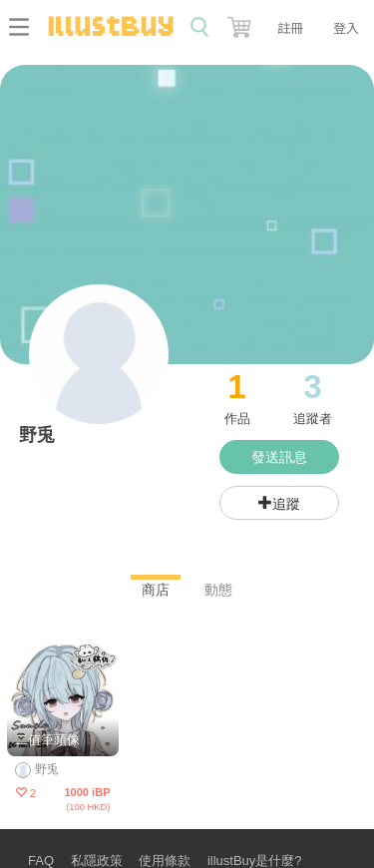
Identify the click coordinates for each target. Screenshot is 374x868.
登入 (346, 27)
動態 (218, 590)
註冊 (290, 27)
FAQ (41, 861)
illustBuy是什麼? (255, 861)
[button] (241, 23)
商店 (156, 590)
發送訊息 (279, 457)
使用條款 (165, 861)
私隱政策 (97, 861)
